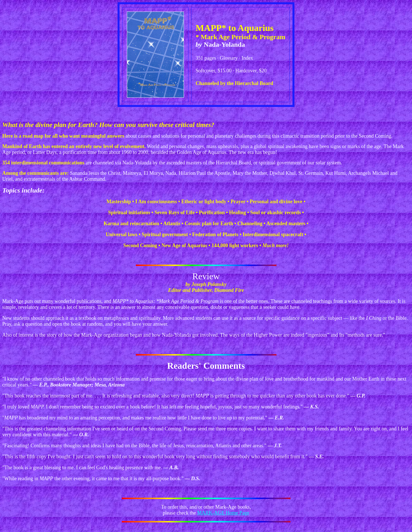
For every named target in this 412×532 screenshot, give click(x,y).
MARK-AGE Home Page (223, 513)
